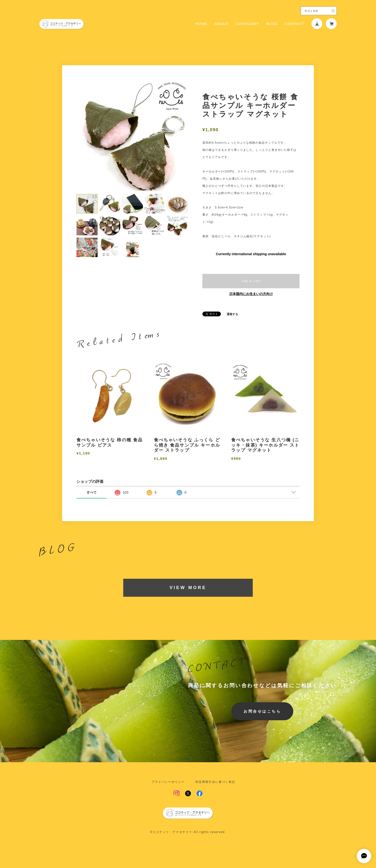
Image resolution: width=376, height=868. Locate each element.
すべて (92, 492)
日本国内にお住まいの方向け (251, 294)
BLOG (272, 24)
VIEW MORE (188, 588)
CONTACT (295, 24)
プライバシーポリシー (168, 782)
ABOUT (222, 24)
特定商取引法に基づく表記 (215, 782)
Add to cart (251, 281)
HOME (201, 24)
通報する (232, 314)
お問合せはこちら (262, 711)
